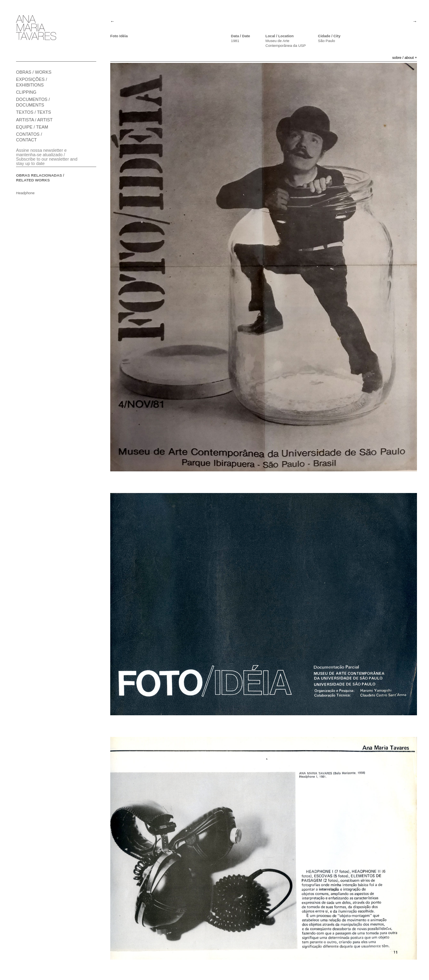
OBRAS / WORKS (34, 72)
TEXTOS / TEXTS (33, 112)
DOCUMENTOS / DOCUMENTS (33, 102)
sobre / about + (405, 58)
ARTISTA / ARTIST (34, 120)
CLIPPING (26, 92)
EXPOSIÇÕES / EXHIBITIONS (31, 82)
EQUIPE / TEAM (32, 127)
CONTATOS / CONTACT (29, 137)
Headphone (25, 193)
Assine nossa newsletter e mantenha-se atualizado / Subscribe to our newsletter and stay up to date (47, 157)
